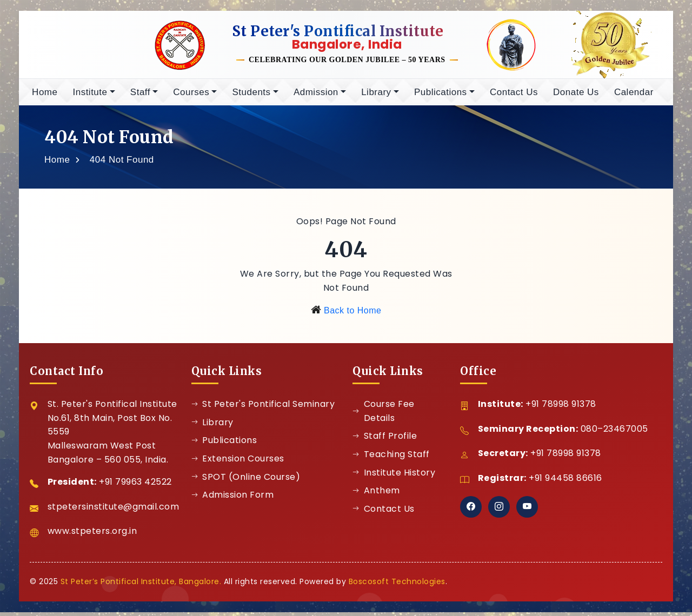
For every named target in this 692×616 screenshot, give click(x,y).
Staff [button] (140, 96)
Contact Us (514, 96)
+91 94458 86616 (565, 482)
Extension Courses (238, 462)
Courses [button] (191, 96)
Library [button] (376, 96)
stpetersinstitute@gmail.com (114, 510)
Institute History (394, 476)
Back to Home (352, 314)
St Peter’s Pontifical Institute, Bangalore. (141, 585)
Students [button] (251, 96)
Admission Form (233, 498)
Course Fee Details (384, 415)
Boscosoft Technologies (397, 585)
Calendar (634, 96)
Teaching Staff (391, 458)
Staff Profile (385, 440)
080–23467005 (614, 433)
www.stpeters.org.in (92, 535)
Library (212, 426)
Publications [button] (441, 96)
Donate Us (576, 96)
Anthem (376, 494)
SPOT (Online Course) (246, 481)
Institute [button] (90, 96)
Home (45, 96)
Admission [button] (316, 96)
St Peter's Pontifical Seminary (263, 408)
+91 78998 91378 (561, 408)
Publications (224, 444)
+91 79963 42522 (135, 486)
